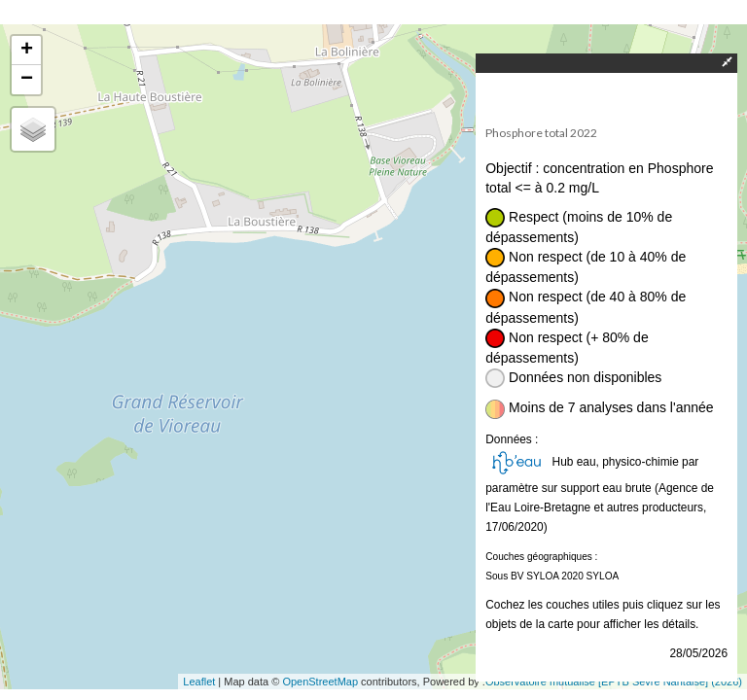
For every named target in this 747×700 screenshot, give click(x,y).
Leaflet (199, 682)
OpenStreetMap (320, 682)
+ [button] (27, 51)
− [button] (27, 80)
